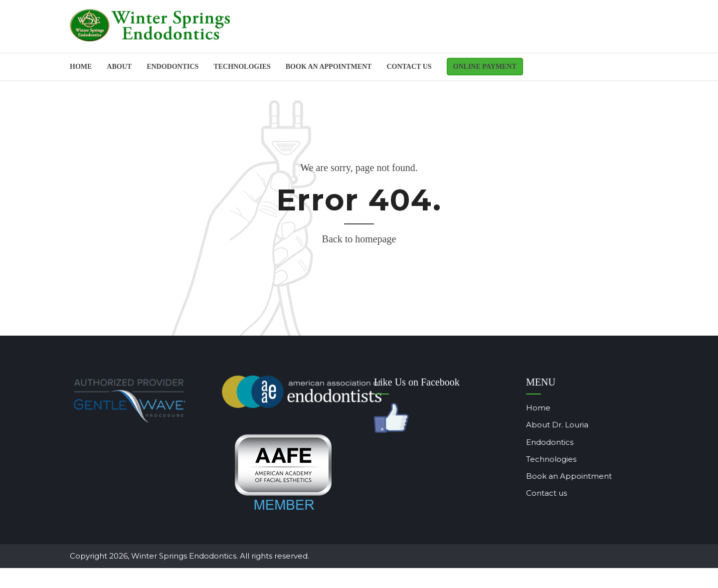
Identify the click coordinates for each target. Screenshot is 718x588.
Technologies (242, 67)
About (119, 67)
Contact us (409, 67)
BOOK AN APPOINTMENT (329, 67)
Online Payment (485, 67)
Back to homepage (359, 239)
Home (81, 67)
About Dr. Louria (542, 425)
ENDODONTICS (173, 67)
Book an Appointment (554, 476)
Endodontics (535, 442)
